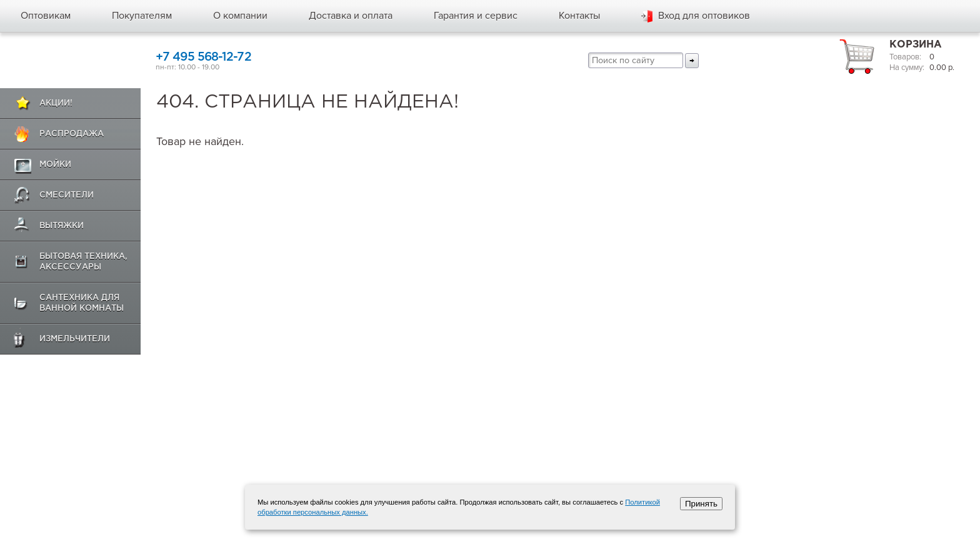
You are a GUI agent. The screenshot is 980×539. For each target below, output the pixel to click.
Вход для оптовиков (704, 16)
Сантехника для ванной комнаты (82, 303)
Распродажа (72, 134)
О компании (240, 16)
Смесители (67, 195)
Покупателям (142, 16)
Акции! (56, 103)
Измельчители (75, 339)
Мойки (55, 165)
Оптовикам (46, 16)
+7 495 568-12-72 (203, 57)
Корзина (916, 45)
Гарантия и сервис (476, 16)
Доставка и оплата (351, 16)
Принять (701, 504)
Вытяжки (62, 226)
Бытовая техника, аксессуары (83, 262)
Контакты (579, 16)
